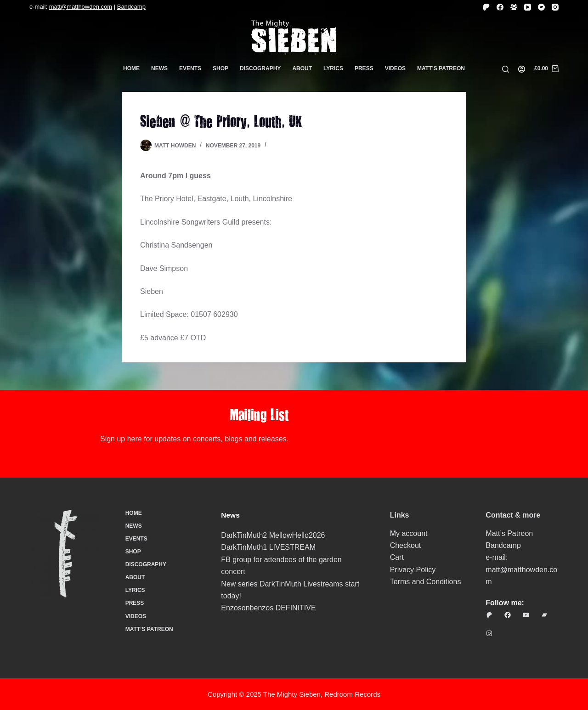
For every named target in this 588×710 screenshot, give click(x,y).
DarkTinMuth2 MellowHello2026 (273, 535)
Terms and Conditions (426, 582)
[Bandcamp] (541, 7)
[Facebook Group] (514, 7)
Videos (395, 68)
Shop (220, 68)
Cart (397, 557)
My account (409, 533)
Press (364, 68)
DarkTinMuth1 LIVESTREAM (268, 547)
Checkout (406, 545)
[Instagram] (555, 7)
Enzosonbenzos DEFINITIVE (268, 608)
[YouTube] (528, 7)
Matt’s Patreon (441, 68)
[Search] (506, 69)
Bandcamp (131, 7)
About (302, 68)
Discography (260, 68)
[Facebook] (500, 7)
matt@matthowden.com (81, 7)
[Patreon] (486, 7)
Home (131, 68)
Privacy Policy (413, 570)
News (159, 68)
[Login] (522, 69)
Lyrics (333, 68)
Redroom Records (352, 694)
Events (190, 68)
